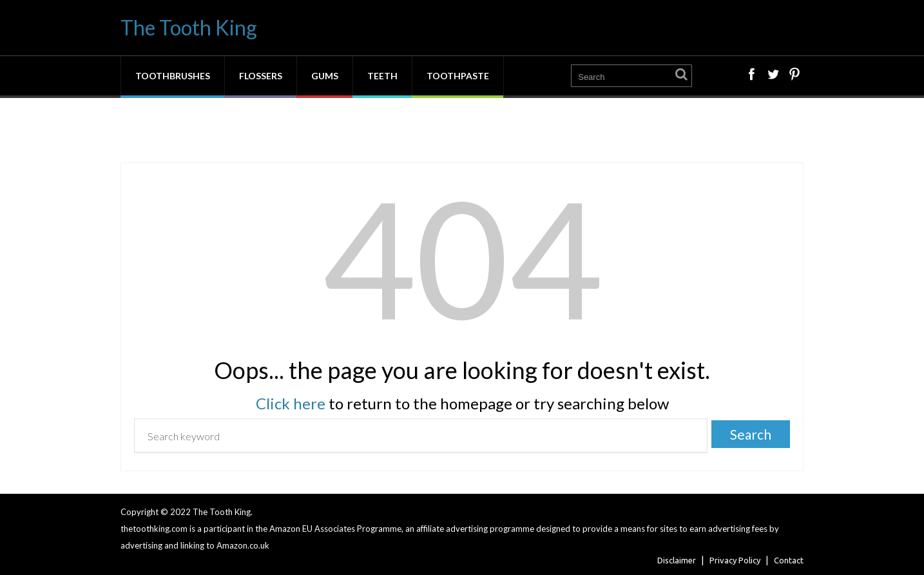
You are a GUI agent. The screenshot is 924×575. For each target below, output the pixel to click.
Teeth (382, 76)
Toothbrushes (173, 76)
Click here (291, 403)
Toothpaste (458, 76)
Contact (789, 560)
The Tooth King (189, 27)
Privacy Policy (735, 560)
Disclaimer (677, 560)
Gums (325, 76)
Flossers (261, 76)
